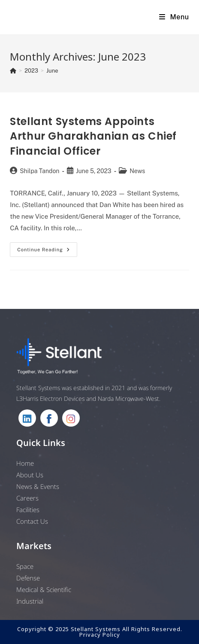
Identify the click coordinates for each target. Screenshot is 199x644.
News (137, 171)
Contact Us (32, 521)
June (52, 71)
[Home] (13, 71)
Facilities (28, 510)
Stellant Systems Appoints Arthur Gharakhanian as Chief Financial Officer (93, 136)
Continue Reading (47, 252)
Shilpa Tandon (39, 171)
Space (25, 566)
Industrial (30, 601)
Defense (28, 578)
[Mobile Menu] (174, 17)
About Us (30, 475)
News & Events (38, 486)
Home (25, 463)
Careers (27, 498)
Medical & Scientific (44, 589)
